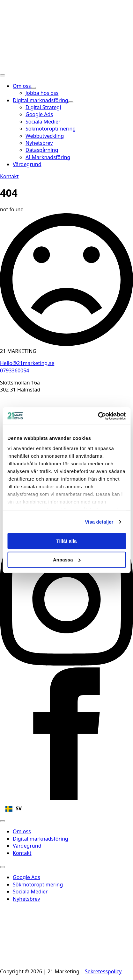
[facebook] (66, 798)
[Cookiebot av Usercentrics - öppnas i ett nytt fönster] (98, 416)
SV (14, 809)
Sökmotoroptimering (38, 885)
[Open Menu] (3, 75)
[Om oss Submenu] (33, 88)
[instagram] (66, 664)
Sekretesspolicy (103, 971)
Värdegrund (27, 164)
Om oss (22, 86)
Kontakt (22, 853)
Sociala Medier (30, 892)
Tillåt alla (67, 541)
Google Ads (26, 877)
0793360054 (15, 370)
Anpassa (67, 560)
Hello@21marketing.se (27, 363)
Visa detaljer (99, 522)
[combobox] (66, 809)
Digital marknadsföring (41, 100)
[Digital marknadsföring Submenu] (71, 102)
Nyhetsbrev (26, 899)
